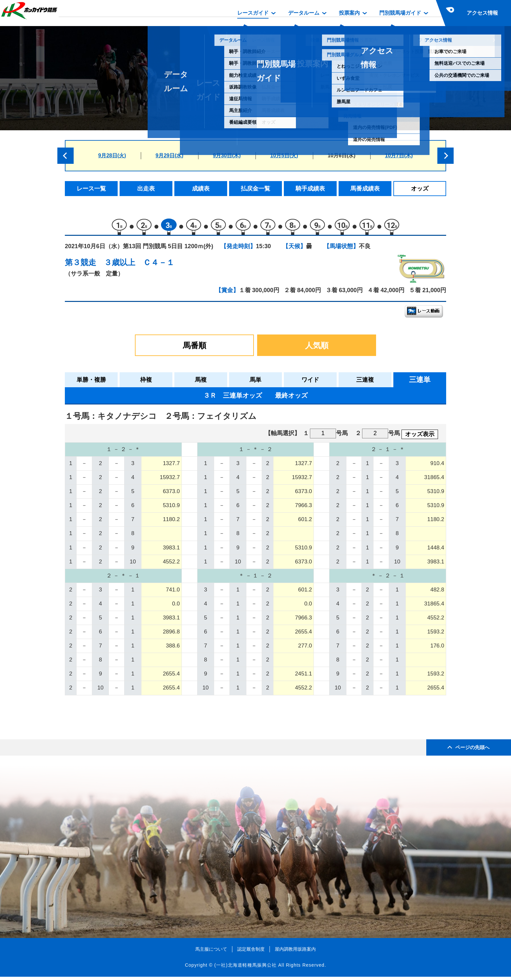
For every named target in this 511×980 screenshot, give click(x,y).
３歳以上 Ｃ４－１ (139, 266)
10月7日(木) (399, 156)
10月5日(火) (284, 156)
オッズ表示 (420, 437)
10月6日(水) (341, 156)
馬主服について (211, 952)
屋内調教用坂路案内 (295, 952)
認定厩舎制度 (251, 952)
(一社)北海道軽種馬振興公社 (245, 968)
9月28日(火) (112, 156)
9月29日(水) (169, 156)
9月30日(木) (227, 156)
